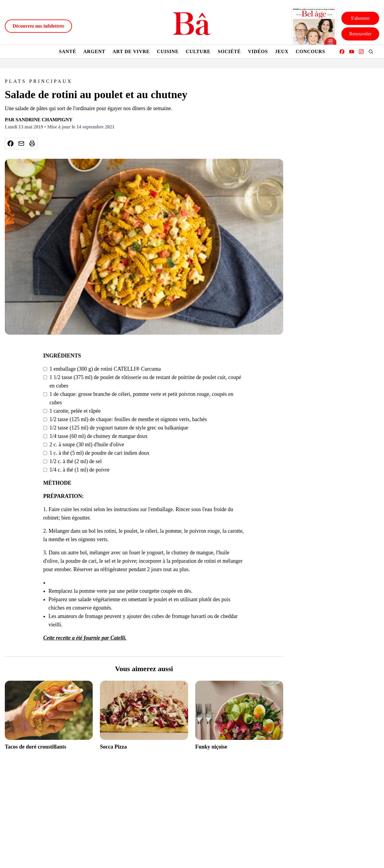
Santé (67, 51)
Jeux (282, 51)
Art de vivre (131, 51)
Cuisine (168, 51)
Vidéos (258, 51)
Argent (94, 51)
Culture (198, 51)
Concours (310, 51)
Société (229, 51)
